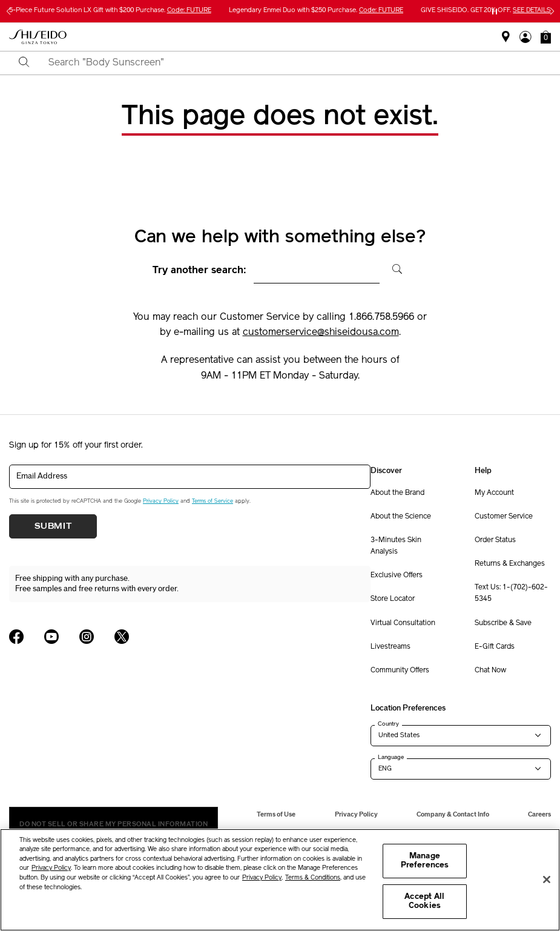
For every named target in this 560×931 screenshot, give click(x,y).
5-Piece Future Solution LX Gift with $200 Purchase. (110, 11)
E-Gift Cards (495, 647)
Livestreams (390, 647)
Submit (53, 526)
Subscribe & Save (503, 623)
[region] (280, 880)
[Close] (547, 880)
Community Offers (400, 671)
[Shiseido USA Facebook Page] (16, 637)
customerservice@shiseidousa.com (321, 333)
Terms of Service (212, 501)
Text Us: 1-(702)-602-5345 (511, 593)
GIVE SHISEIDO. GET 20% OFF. (486, 11)
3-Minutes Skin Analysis (396, 546)
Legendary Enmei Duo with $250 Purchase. (316, 11)
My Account (494, 493)
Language (391, 757)
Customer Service (504, 517)
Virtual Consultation (403, 623)
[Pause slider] (495, 12)
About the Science (401, 517)
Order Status (495, 540)
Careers (539, 814)
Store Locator (393, 599)
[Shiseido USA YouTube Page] (51, 637)
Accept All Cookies (424, 902)
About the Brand (397, 493)
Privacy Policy (161, 501)
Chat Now (490, 671)
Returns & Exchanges (510, 564)
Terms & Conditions (313, 878)
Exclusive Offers (397, 575)
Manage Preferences (425, 861)
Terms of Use (276, 814)
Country (388, 724)
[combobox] (291, 63)
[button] (546, 37)
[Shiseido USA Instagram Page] (87, 637)
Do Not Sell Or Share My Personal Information (114, 824)
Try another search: (199, 271)
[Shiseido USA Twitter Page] (122, 637)
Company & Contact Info (453, 814)
